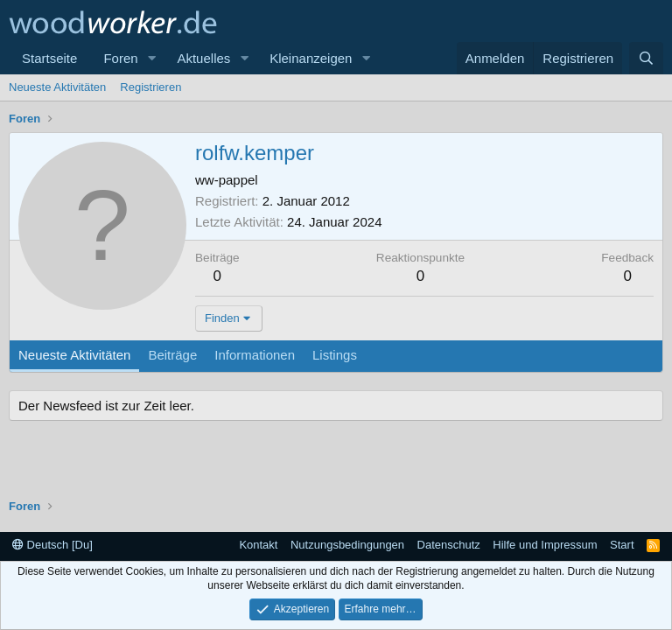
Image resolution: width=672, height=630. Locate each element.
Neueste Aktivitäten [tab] (74, 355)
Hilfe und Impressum (545, 545)
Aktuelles (203, 58)
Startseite (49, 58)
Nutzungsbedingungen (347, 545)
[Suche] (646, 58)
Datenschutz (449, 545)
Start (622, 545)
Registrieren (150, 87)
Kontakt (258, 545)
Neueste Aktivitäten (57, 87)
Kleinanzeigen (311, 58)
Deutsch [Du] (52, 545)
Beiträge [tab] (172, 355)
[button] (151, 58)
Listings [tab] (335, 355)
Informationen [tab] (255, 355)
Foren (120, 58)
